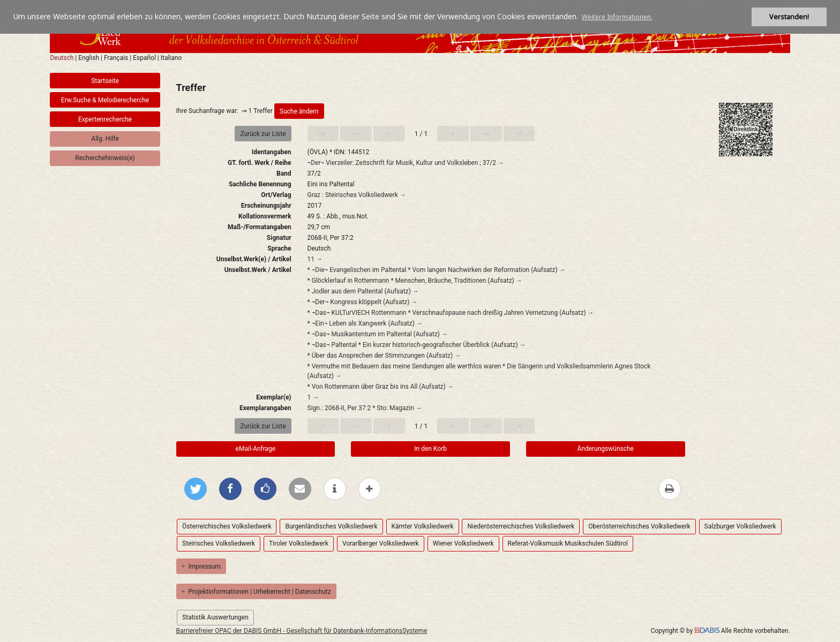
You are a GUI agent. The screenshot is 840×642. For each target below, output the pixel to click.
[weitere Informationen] (335, 489)
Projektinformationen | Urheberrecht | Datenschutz (256, 592)
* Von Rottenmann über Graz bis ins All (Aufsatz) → (381, 387)
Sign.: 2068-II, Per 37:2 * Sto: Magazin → (365, 408)
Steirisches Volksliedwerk (219, 543)
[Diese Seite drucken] (670, 489)
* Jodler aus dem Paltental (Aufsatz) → (363, 291)
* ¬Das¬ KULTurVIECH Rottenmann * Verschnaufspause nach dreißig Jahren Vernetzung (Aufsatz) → (451, 313)
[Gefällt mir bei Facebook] (265, 489)
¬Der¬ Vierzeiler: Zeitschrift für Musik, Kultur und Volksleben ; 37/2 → (406, 163)
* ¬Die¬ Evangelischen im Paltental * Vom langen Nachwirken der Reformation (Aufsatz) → (437, 270)
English (89, 58)
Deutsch (62, 58)
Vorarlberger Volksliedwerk (381, 543)
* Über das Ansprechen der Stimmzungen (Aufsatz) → (384, 356)
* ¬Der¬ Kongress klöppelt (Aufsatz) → (363, 302)
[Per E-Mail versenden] (300, 489)
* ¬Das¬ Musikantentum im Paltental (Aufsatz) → (378, 334)
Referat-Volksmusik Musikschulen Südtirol (568, 543)
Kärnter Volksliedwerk (423, 526)
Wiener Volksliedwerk (463, 543)
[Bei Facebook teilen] (230, 489)
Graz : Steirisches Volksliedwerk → (357, 195)
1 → (313, 397)
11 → (315, 259)
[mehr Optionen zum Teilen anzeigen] (370, 489)
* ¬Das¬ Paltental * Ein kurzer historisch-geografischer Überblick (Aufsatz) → (417, 345)
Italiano (171, 58)
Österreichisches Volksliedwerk (227, 526)
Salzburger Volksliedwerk (740, 526)
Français (116, 58)
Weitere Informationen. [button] (617, 17)
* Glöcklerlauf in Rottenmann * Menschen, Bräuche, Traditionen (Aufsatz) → (415, 281)
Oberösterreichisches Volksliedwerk (639, 526)
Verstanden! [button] (789, 17)
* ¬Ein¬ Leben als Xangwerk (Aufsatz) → (365, 323)
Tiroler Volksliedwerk (299, 543)
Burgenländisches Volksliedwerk (331, 526)
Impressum (201, 567)
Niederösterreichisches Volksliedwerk (521, 526)
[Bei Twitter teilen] (196, 489)
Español (144, 58)
